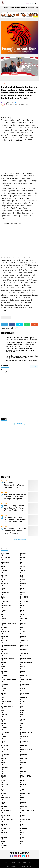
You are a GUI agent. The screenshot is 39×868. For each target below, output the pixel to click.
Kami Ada (32, 862)
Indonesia (23, 623)
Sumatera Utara (7, 798)
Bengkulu (23, 584)
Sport (3, 789)
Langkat (4, 693)
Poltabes (23, 763)
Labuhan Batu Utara (26, 680)
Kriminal (23, 671)
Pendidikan (32, 8)
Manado (22, 702)
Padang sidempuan (26, 732)
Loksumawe (24, 697)
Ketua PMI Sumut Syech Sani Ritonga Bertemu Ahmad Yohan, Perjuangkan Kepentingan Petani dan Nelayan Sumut (15, 533)
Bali (21, 562)
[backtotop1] (37, 866)
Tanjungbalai (6, 815)
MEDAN (22, 711)
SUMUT (3, 802)
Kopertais (4, 671)
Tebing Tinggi (6, 828)
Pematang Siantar (26, 750)
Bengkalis (5, 584)
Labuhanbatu (24, 684)
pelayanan (5, 750)
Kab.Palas (4, 654)
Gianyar (22, 610)
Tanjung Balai (6, 811)
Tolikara (4, 837)
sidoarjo (23, 785)
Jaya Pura (23, 632)
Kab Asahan (5, 636)
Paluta (3, 737)
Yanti (21, 841)
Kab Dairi (23, 636)
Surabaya (23, 802)
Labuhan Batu (24, 676)
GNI (2, 614)
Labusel (22, 689)
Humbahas (23, 619)
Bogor (22, 588)
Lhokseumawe (24, 693)
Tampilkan (34, 366)
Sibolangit (5, 785)
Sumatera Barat (25, 793)
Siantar (22, 780)
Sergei (3, 780)
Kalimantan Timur (26, 662)
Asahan (22, 558)
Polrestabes (24, 759)
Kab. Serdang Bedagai (8, 645)
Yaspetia (4, 846)
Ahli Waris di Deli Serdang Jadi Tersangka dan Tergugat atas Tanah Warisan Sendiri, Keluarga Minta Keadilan (15, 520)
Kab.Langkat (6, 84)
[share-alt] (4, 325)
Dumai (22, 606)
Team (21, 824)
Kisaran (22, 667)
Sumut (22, 798)
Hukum (12, 8)
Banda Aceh (24, 566)
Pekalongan (24, 741)
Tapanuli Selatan (7, 820)
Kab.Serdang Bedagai (8, 658)
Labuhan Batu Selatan (9, 680)
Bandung (4, 571)
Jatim (21, 628)
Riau (2, 772)
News (21, 724)
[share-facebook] (12, 325)
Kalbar (3, 662)
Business (23, 593)
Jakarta (18, 8)
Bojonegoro (5, 593)
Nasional (24, 8)
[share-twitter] (19, 325)
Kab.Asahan (24, 645)
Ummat (22, 837)
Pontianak (5, 767)
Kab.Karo (4, 649)
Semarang (23, 772)
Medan (3, 711)
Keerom (4, 667)
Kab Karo (4, 641)
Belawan (23, 580)
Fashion (4, 610)
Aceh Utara (23, 553)
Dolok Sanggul (6, 606)
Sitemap (25, 862)
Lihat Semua (20, 424)
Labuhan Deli (6, 684)
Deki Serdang (24, 597)
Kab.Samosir (24, 654)
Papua (3, 741)
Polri (3, 763)
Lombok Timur (6, 702)
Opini (21, 728)
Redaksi (19, 862)
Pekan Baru (5, 745)
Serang (4, 776)
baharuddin (5, 562)
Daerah (6, 8)
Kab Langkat (24, 641)
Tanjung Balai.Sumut (27, 811)
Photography (24, 754)
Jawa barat (5, 632)
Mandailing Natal (7, 706)
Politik (3, 759)
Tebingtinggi (24, 828)
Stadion (4, 793)
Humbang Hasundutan (9, 623)
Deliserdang (24, 601)
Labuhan (4, 676)
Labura (3, 689)
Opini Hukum (5, 732)
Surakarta (5, 807)
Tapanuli (23, 815)
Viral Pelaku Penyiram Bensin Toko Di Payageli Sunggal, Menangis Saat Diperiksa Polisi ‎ (15, 498)
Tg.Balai (4, 833)
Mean (21, 706)
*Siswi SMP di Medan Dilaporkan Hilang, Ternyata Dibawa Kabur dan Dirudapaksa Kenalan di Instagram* (14, 487)
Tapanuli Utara (25, 820)
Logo (3, 697)
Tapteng (4, 824)
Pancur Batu (24, 737)
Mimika (22, 715)
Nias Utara (5, 728)
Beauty (22, 575)
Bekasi (3, 580)
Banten (22, 571)
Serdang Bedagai (25, 776)
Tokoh (22, 833)
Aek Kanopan (5, 558)
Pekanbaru (23, 745)
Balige (3, 566)
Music (3, 719)
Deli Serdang (5, 601)
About (7, 862)
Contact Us (13, 862)
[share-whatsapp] (27, 325)
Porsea (22, 767)
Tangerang (23, 807)
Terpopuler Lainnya (20, 539)
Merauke (4, 715)
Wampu (3, 841)
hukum (22, 614)
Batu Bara (4, 575)
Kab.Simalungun (25, 658)
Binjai (3, 588)
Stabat (22, 789)
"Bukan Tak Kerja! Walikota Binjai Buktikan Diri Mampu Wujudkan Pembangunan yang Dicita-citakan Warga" (14, 509)
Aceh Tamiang (6, 553)
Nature (3, 724)
